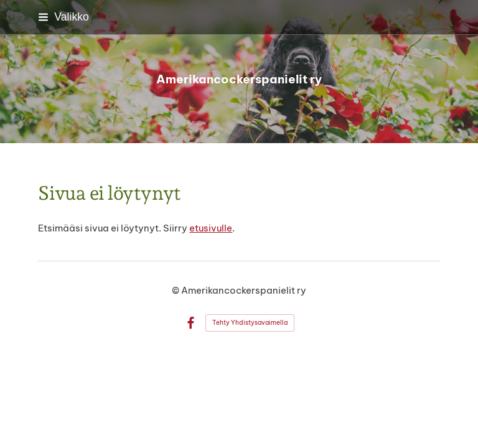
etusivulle (211, 228)
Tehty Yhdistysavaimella (250, 323)
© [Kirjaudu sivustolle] (176, 290)
